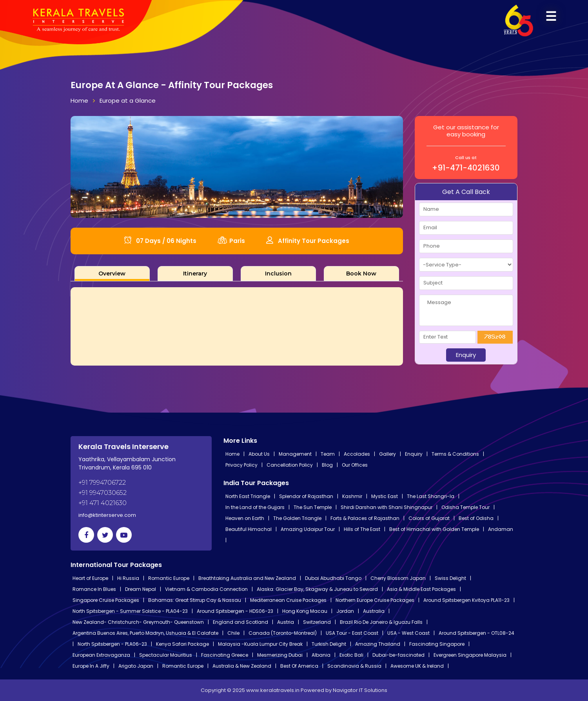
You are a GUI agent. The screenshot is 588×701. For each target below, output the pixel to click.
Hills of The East (362, 529)
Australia (374, 611)
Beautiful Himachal (249, 529)
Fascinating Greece (225, 655)
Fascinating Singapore (437, 644)
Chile (233, 633)
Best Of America (299, 666)
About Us (259, 454)
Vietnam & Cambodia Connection (206, 589)
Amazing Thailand (378, 644)
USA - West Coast (408, 633)
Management (295, 454)
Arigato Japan (136, 666)
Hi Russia (128, 578)
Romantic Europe (169, 578)
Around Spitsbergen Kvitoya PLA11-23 (466, 600)
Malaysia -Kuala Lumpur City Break (260, 644)
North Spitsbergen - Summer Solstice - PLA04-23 (130, 611)
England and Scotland (240, 622)
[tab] (112, 274)
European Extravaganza (101, 655)
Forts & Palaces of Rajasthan (365, 518)
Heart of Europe (90, 578)
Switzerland (317, 622)
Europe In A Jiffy (91, 666)
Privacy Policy (241, 465)
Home (79, 101)
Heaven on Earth (245, 518)
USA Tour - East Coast (352, 633)
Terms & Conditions (455, 454)
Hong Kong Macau (305, 611)
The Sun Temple (313, 507)
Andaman (501, 529)
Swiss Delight (450, 578)
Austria (286, 622)
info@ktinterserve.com (107, 515)
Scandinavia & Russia (354, 666)
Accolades (357, 454)
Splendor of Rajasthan (306, 496)
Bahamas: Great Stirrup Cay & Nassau (195, 600)
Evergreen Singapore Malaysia (470, 655)
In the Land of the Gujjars (255, 507)
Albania (321, 655)
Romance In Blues (94, 589)
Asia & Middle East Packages (421, 589)
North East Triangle (248, 496)
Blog (327, 465)
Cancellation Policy (290, 465)
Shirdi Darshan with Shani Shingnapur (387, 507)
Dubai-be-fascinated (398, 655)
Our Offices (355, 465)
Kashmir (352, 496)
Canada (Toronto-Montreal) (283, 633)
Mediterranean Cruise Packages (288, 600)
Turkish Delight (329, 644)
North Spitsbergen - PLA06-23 (112, 644)
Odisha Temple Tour (465, 507)
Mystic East (385, 496)
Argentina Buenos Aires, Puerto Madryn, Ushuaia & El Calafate (145, 633)
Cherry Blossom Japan (398, 578)
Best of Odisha (476, 518)
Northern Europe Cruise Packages (375, 600)
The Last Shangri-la (431, 496)
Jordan (345, 611)
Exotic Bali (351, 655)
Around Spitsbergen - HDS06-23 (235, 611)
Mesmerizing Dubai (280, 655)
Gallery (387, 454)
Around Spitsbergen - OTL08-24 (476, 633)
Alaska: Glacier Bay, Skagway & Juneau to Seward (317, 589)
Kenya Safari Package (182, 644)
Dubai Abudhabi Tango (333, 578)
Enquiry (414, 454)
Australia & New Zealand (242, 666)
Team (328, 454)
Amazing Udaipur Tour (308, 529)
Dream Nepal (141, 589)
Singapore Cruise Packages (106, 600)
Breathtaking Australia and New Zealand (247, 578)
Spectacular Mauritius (166, 655)
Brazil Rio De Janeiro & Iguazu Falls (381, 622)
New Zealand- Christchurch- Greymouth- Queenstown (138, 622)
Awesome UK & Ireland (417, 666)
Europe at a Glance (128, 101)
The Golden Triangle (297, 518)
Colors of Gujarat (429, 518)
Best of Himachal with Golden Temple (434, 529)
